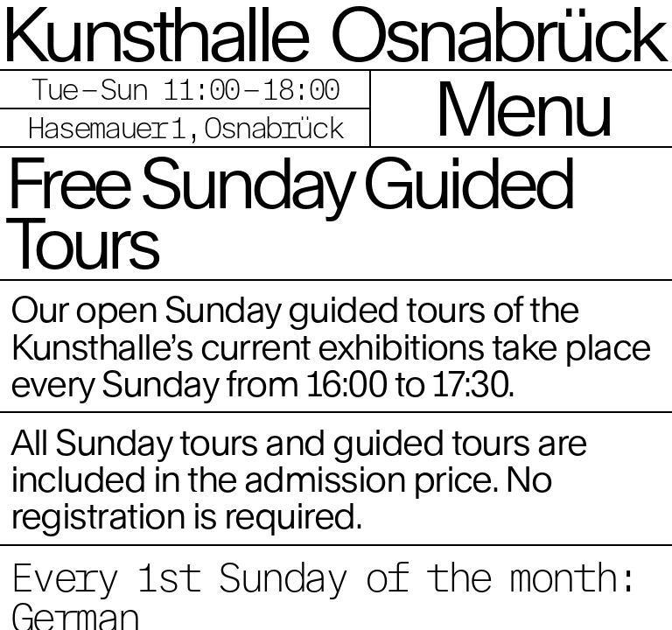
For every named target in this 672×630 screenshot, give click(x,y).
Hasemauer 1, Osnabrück (185, 127)
